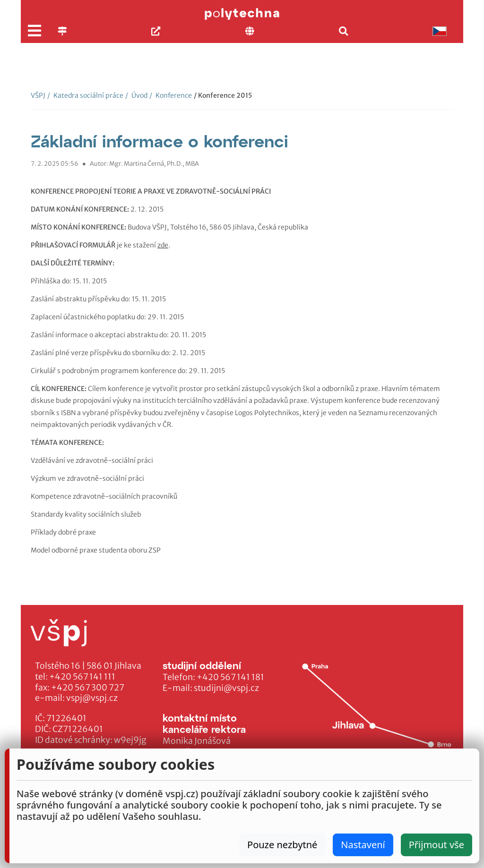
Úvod (136, 95)
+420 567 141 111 (82, 677)
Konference (171, 95)
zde (163, 245)
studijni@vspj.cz (226, 688)
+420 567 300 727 (88, 688)
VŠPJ (38, 95)
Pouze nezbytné (282, 845)
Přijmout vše (436, 845)
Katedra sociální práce (85, 95)
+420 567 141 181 (230, 677)
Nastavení (363, 845)
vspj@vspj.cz (92, 698)
